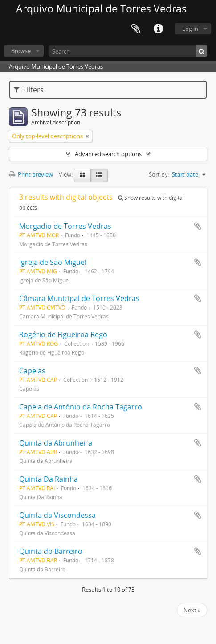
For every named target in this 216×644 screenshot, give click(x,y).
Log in (190, 29)
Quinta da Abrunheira (56, 443)
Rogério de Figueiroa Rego (63, 334)
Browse (21, 51)
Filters (29, 90)
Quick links (158, 29)
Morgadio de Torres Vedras (65, 226)
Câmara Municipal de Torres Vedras (79, 298)
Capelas (32, 371)
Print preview (31, 174)
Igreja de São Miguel (53, 262)
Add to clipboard (198, 226)
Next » (192, 610)
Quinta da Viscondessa (57, 515)
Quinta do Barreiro (51, 551)
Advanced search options (108, 154)
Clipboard (136, 29)
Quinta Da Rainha (49, 479)
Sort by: (159, 174)
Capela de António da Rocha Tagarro (81, 407)
